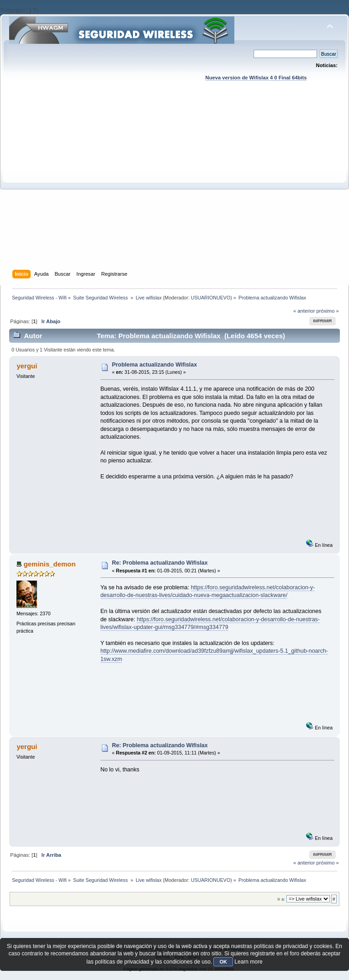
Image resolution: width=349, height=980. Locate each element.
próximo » (328, 311)
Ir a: (281, 899)
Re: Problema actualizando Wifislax (160, 563)
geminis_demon (50, 564)
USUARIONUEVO (211, 298)
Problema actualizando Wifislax (154, 365)
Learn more (248, 962)
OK (223, 962)
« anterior (304, 311)
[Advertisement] (86, 184)
